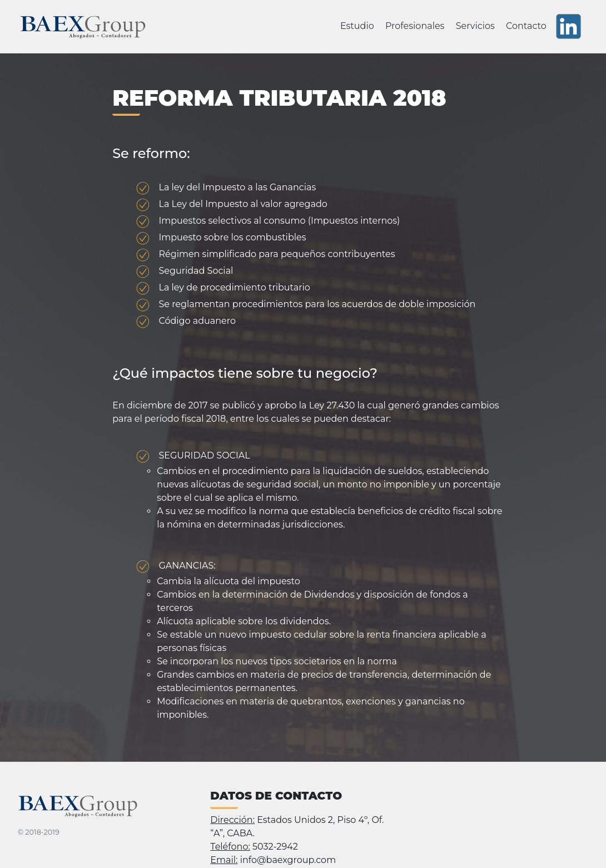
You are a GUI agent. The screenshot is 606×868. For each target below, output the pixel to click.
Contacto (526, 26)
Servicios (475, 26)
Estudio (357, 26)
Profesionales (415, 26)
